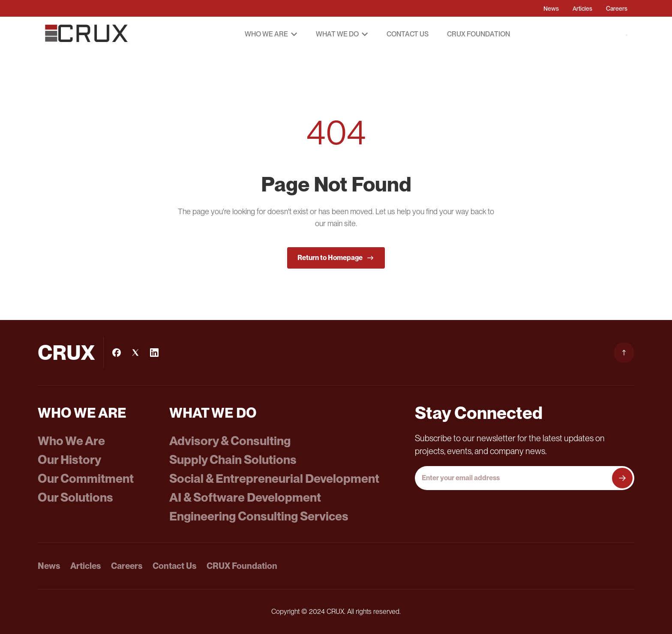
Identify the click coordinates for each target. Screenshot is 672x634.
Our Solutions (75, 497)
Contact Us (408, 34)
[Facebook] (117, 353)
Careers (617, 9)
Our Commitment (86, 478)
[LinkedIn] (154, 353)
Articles (582, 9)
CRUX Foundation (478, 34)
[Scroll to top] (624, 353)
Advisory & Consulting (230, 441)
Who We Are (71, 441)
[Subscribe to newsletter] (622, 478)
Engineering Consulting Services (259, 516)
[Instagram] (135, 353)
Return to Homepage (336, 258)
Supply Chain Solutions (233, 460)
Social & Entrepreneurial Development (274, 478)
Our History (69, 460)
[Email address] (514, 478)
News (551, 9)
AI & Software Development (245, 497)
